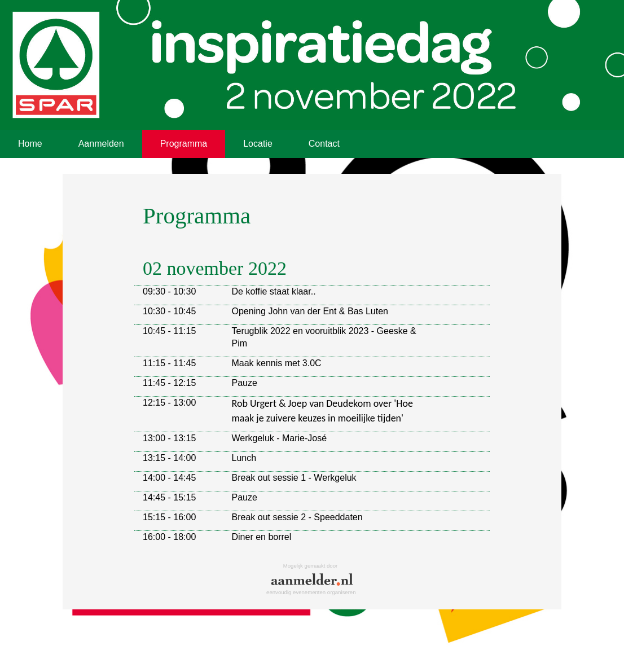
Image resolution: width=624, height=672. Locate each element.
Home (30, 144)
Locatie (258, 144)
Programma (184, 144)
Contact (324, 144)
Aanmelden (101, 144)
